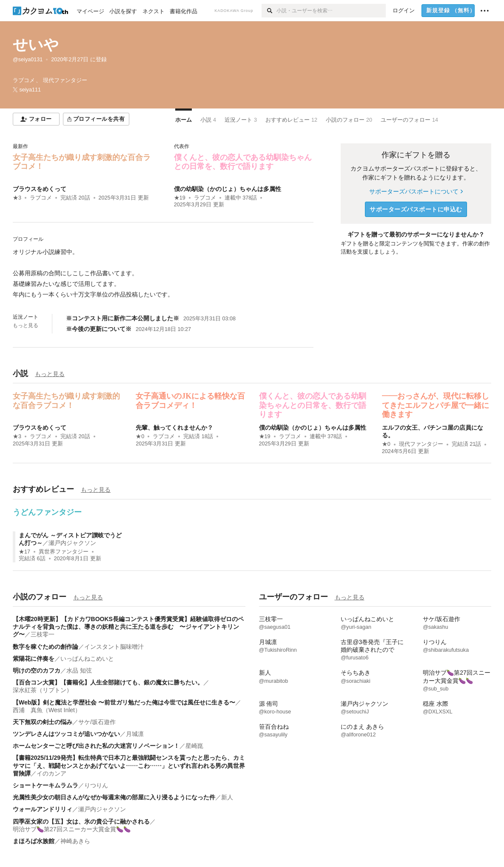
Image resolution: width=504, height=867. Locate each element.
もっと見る (26, 325)
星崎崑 (194, 746)
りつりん (96, 785)
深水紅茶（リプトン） (43, 690)
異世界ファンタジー (64, 552)
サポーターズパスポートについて (416, 191)
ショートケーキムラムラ (46, 785)
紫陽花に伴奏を (34, 659)
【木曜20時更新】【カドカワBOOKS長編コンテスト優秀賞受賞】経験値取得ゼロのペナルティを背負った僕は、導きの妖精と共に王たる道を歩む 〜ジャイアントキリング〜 (128, 627)
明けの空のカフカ (37, 670)
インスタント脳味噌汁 (114, 647)
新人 (227, 797)
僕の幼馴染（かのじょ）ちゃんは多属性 (228, 189)
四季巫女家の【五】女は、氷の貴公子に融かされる (81, 821)
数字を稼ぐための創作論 (46, 647)
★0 (140, 436)
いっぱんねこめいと (87, 659)
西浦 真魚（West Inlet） (47, 710)
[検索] (269, 11)
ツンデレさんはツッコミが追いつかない (66, 734)
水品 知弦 (79, 670)
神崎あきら (75, 841)
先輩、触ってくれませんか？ (174, 428)
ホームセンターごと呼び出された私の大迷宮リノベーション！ (96, 746)
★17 (24, 552)
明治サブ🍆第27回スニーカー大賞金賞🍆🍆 (72, 829)
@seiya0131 (28, 60)
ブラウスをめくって (40, 189)
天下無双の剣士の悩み (43, 722)
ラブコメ (41, 198)
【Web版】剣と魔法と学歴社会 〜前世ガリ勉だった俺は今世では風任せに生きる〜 (124, 702)
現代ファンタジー (421, 444)
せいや (36, 44)
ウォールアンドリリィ (43, 809)
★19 (180, 198)
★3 (17, 198)
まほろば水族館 (34, 841)
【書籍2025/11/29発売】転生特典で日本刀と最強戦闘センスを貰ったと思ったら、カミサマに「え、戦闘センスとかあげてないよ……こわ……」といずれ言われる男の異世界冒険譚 (129, 765)
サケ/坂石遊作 (97, 722)
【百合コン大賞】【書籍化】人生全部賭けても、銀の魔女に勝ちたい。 (108, 682)
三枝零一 (43, 634)
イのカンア (51, 773)
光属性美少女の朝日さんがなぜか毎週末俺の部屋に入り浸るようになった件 (114, 797)
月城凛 (135, 734)
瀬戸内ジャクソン (72, 543)
